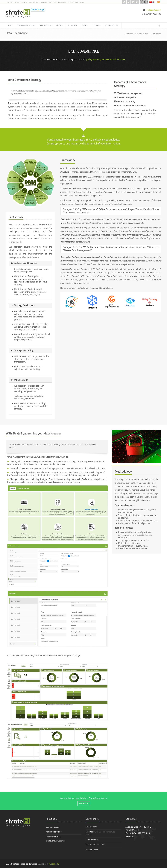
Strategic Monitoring (22, 351)
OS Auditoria (91, 827)
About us (10, 2)
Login (82, 2)
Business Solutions (134, 34)
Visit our (54, 832)
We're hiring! (38, 10)
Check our (53, 837)
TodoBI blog (53, 2)
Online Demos (92, 840)
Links (103, 845)
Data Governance (153, 34)
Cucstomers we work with (56, 841)
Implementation (20, 380)
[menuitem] (11, 25)
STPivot (89, 832)
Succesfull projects (21, 2)
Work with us (33, 2)
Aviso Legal (54, 864)
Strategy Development (23, 305)
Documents (62, 2)
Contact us (43, 2)
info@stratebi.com (154, 10)
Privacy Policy (92, 850)
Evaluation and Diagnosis (24, 263)
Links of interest (73, 2)
